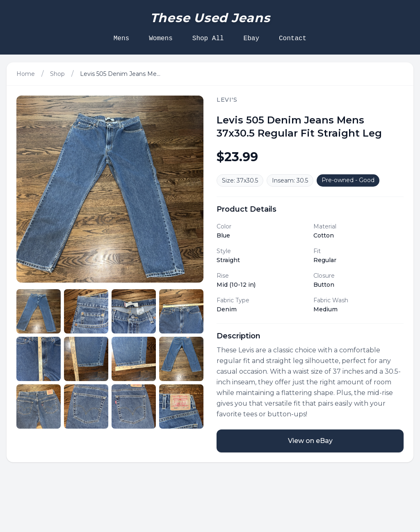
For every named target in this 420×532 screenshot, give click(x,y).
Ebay (251, 39)
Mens (121, 39)
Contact (293, 39)
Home (26, 74)
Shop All (208, 39)
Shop (57, 74)
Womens (161, 39)
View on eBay (310, 441)
